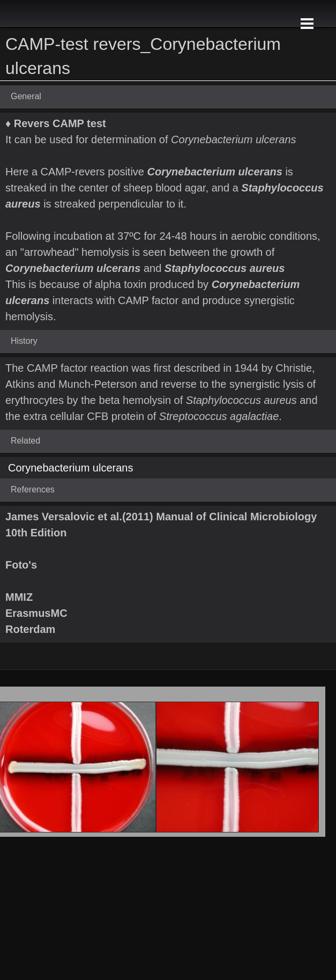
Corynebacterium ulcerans (70, 468)
